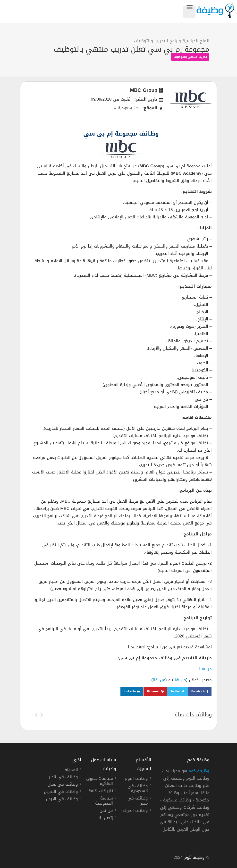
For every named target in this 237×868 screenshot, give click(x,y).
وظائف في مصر (138, 801)
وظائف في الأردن (62, 799)
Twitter (175, 691)
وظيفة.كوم (195, 857)
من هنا (205, 669)
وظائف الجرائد (135, 811)
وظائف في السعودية (138, 789)
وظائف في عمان (63, 785)
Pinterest (153, 691)
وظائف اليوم (136, 779)
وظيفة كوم (199, 771)
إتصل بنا (106, 818)
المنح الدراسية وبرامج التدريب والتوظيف (172, 41)
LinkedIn (130, 691)
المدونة (71, 770)
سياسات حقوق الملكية (100, 782)
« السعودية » (126, 108)
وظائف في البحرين (61, 792)
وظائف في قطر (63, 778)
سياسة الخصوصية (104, 801)
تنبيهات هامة (101, 791)
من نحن (106, 811)
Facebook (198, 691)
